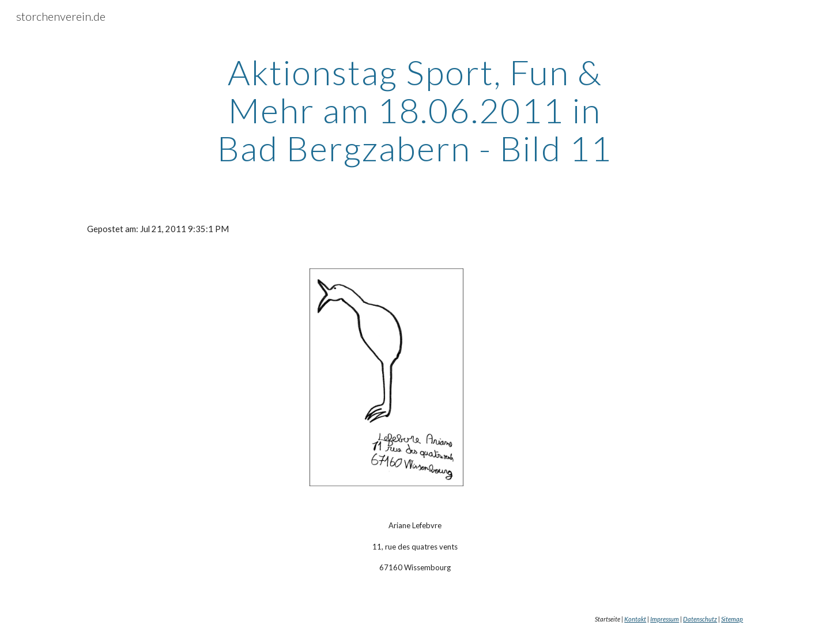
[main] (415, 110)
